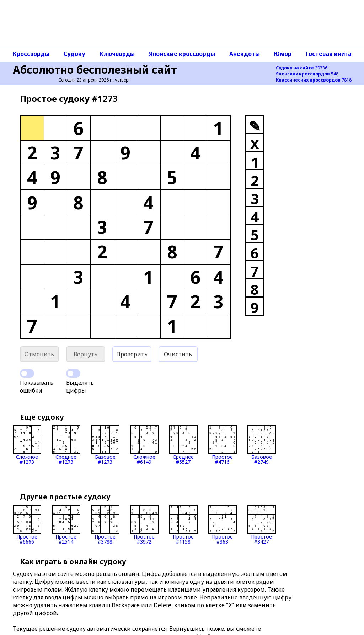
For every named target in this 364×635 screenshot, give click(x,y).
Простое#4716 (223, 445)
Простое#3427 (262, 525)
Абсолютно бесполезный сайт (95, 70)
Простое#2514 (66, 525)
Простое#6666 (27, 525)
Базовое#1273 (105, 445)
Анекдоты (245, 54)
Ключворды (117, 54)
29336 (302, 68)
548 (307, 74)
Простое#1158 (183, 525)
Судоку (74, 54)
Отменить (39, 354)
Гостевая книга (329, 54)
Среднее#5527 (183, 445)
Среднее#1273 (66, 445)
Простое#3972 (144, 525)
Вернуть (85, 354)
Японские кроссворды (182, 54)
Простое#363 (223, 525)
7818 (314, 80)
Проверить (132, 354)
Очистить (178, 354)
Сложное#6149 (144, 445)
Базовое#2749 (262, 445)
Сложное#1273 (27, 445)
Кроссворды (31, 54)
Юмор (283, 54)
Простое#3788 (105, 525)
